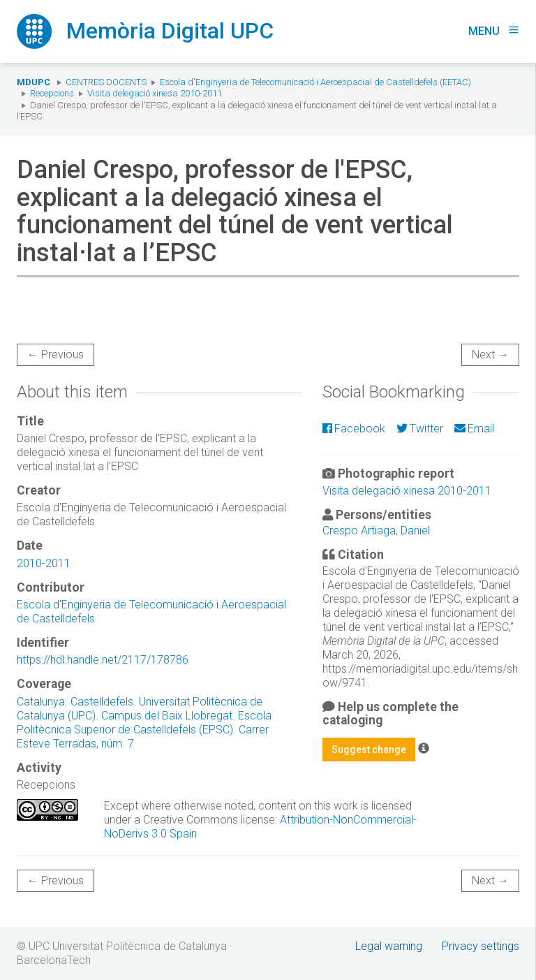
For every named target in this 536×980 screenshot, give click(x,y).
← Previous (55, 354)
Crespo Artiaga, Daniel (376, 531)
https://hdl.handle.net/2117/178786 (103, 660)
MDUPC (33, 82)
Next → (490, 354)
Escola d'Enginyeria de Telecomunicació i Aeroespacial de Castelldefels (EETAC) (315, 82)
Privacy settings (481, 946)
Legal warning (389, 946)
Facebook (354, 429)
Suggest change (369, 749)
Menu (494, 31)
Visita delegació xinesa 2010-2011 (155, 93)
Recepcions (52, 93)
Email (474, 429)
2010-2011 (44, 563)
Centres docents (106, 82)
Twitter (420, 429)
